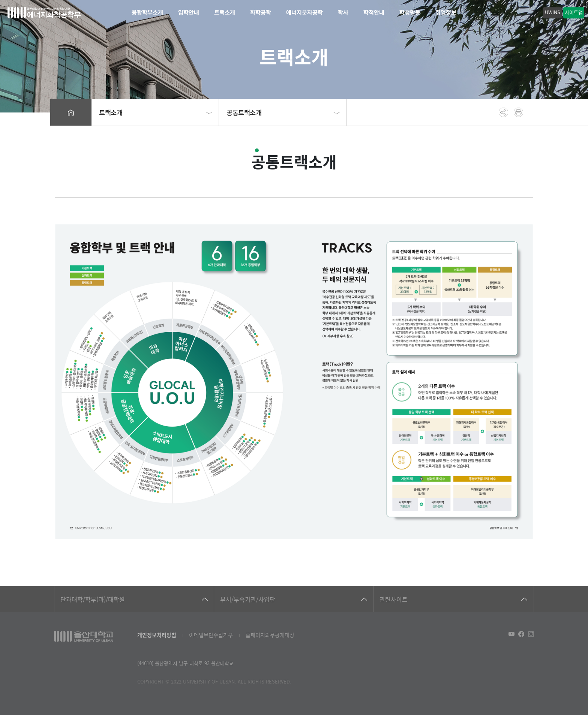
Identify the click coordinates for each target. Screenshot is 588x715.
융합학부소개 (147, 13)
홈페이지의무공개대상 (270, 635)
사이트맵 (574, 12)
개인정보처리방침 (157, 635)
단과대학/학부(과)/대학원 (93, 599)
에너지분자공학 (304, 13)
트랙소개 (225, 13)
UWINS (553, 12)
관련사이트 (394, 599)
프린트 (518, 112)
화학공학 (261, 13)
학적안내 (374, 13)
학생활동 (410, 13)
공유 (503, 112)
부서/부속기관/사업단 (248, 599)
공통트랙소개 (244, 112)
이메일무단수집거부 (211, 635)
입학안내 (189, 13)
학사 (343, 13)
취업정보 (446, 13)
